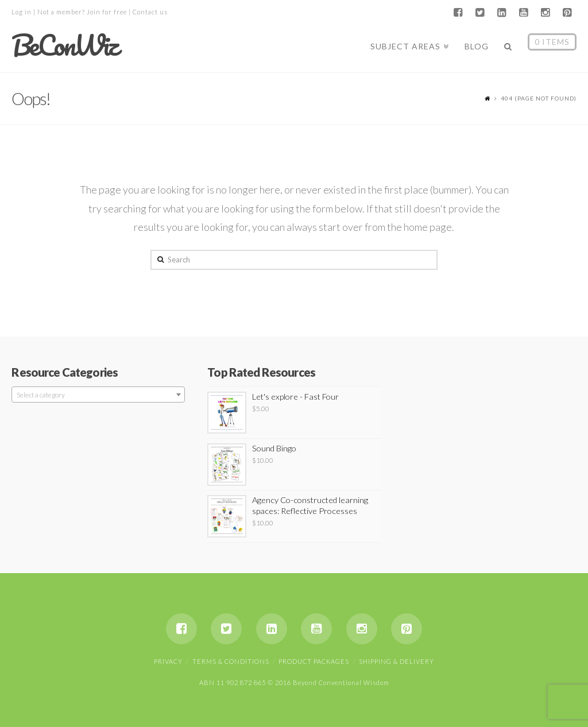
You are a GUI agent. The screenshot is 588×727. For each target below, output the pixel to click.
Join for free (107, 12)
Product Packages (314, 661)
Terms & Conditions (231, 661)
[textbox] (98, 395)
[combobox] (98, 395)
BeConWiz (64, 45)
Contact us (150, 12)
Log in (22, 12)
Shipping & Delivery (396, 661)
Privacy (168, 661)
